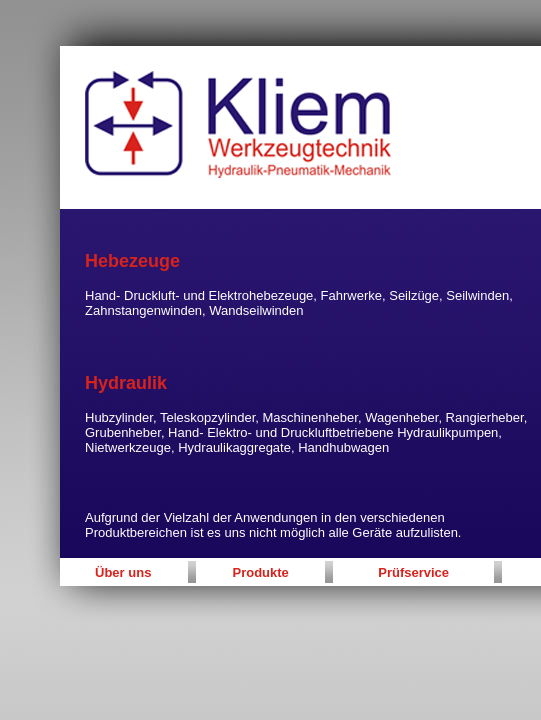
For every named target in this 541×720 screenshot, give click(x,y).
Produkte (261, 572)
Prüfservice (413, 572)
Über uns (123, 572)
